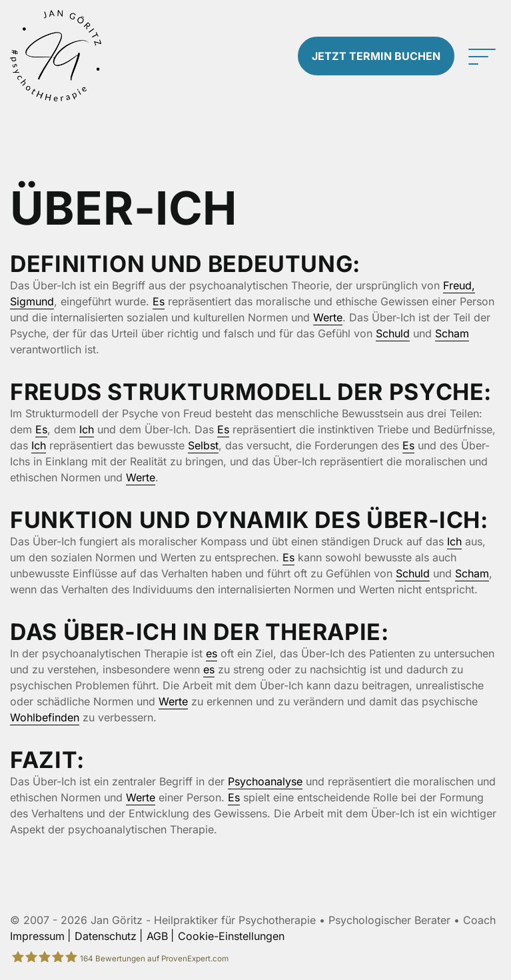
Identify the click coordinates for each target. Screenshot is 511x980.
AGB (157, 936)
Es (159, 301)
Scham (452, 333)
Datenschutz (106, 936)
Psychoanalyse (265, 781)
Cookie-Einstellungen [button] (231, 936)
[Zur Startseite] (56, 56)
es (212, 653)
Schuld (393, 333)
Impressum (37, 936)
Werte (328, 317)
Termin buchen (376, 56)
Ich (87, 429)
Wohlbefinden (45, 717)
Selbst (203, 445)
